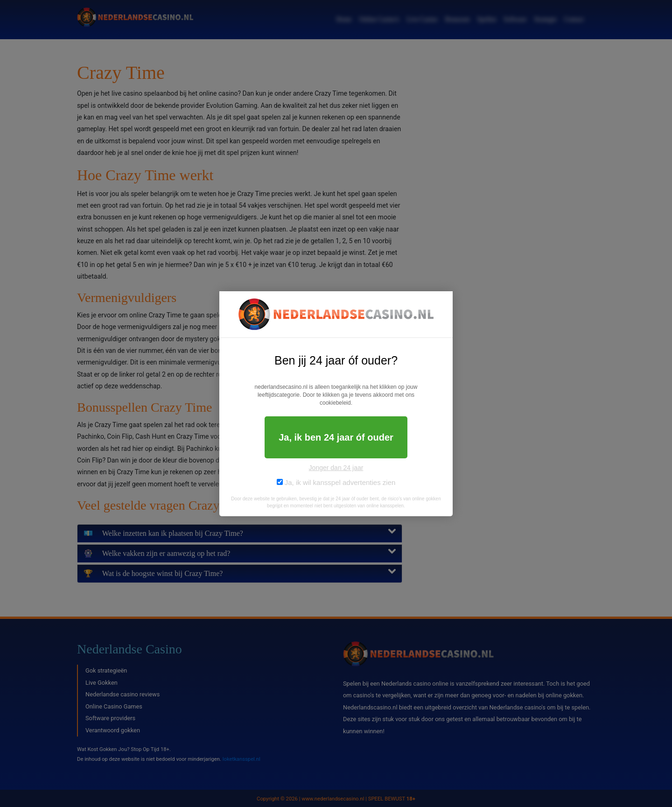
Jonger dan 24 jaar (336, 468)
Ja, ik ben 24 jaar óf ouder (336, 437)
